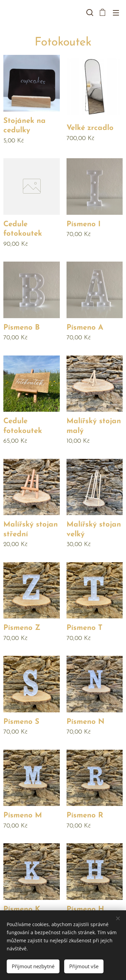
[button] (89, 12)
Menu (116, 13)
